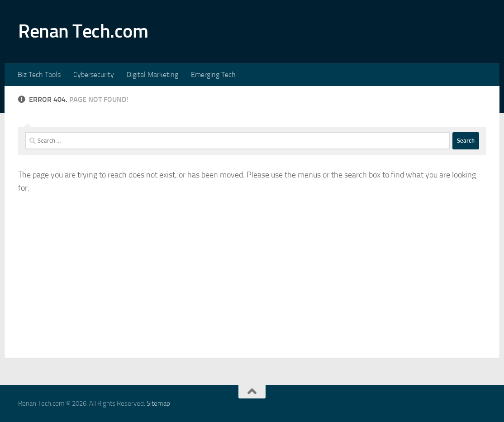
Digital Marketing (152, 74)
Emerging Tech (213, 74)
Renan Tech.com (83, 31)
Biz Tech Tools (39, 74)
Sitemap (158, 403)
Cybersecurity (94, 74)
